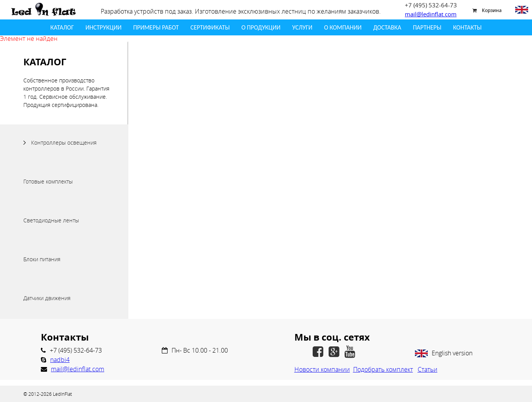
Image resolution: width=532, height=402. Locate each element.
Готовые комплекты (48, 181)
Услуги (302, 27)
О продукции (261, 27)
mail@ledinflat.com (431, 14)
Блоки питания (42, 259)
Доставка (387, 27)
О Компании (343, 27)
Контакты (467, 27)
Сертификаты (210, 27)
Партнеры (427, 27)
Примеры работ (156, 27)
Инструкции (104, 27)
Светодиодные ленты (51, 220)
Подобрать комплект (383, 369)
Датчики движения (47, 298)
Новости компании (322, 369)
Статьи (428, 369)
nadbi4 (60, 360)
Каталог (62, 27)
